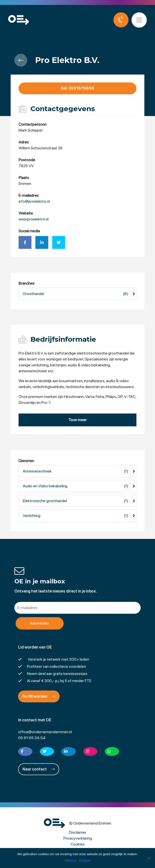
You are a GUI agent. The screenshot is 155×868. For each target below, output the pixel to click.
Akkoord (70, 860)
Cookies (78, 844)
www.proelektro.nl (34, 219)
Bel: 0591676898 (78, 88)
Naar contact (39, 769)
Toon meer (77, 420)
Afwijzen (85, 860)
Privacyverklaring (78, 838)
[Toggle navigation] (140, 20)
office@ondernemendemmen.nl (45, 732)
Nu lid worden (39, 696)
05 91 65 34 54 (32, 738)
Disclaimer (78, 832)
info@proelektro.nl (34, 202)
